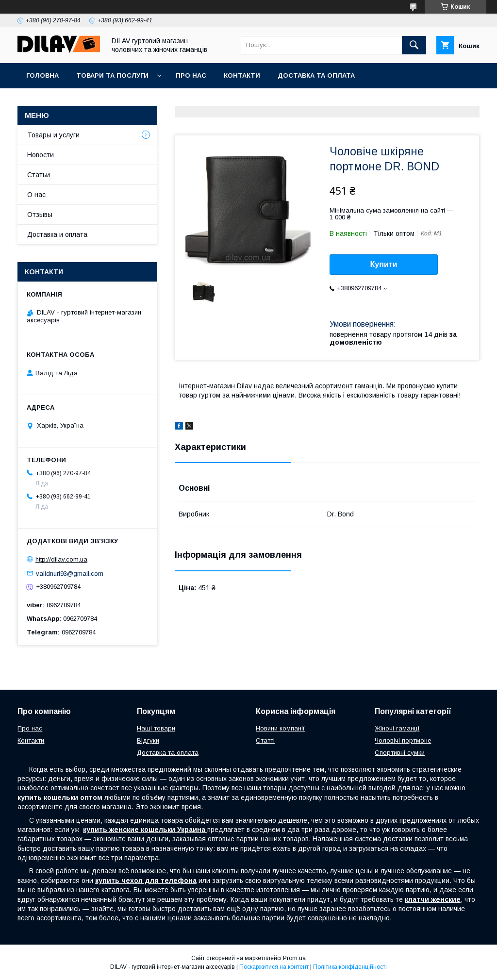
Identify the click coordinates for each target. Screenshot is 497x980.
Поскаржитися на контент (274, 967)
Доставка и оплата (57, 234)
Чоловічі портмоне (403, 740)
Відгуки (148, 740)
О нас (36, 195)
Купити (384, 264)
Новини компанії (280, 728)
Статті (265, 740)
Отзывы (40, 215)
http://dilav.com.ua (61, 559)
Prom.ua (294, 958)
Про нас (191, 75)
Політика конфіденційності (350, 967)
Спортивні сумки (400, 753)
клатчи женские (433, 899)
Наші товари (156, 728)
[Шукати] (414, 45)
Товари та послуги (112, 75)
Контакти (242, 75)
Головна (42, 75)
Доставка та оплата (316, 75)
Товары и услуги (53, 135)
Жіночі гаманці (397, 728)
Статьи (39, 175)
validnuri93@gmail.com (70, 573)
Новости (41, 155)
